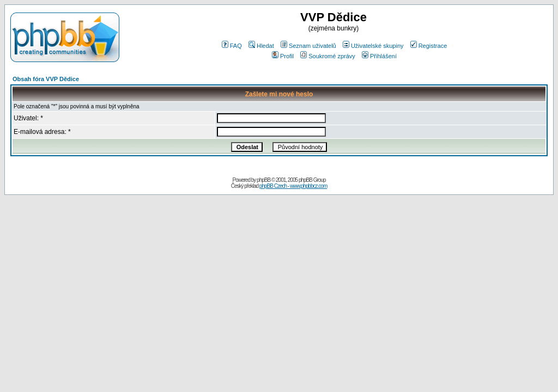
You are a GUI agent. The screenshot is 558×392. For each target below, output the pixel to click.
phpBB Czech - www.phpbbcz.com (293, 186)
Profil (283, 56)
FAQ (232, 46)
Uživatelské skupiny (373, 46)
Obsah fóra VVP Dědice (46, 79)
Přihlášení (379, 56)
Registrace (429, 46)
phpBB (263, 180)
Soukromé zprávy (328, 56)
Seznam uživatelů (308, 46)
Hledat (261, 46)
